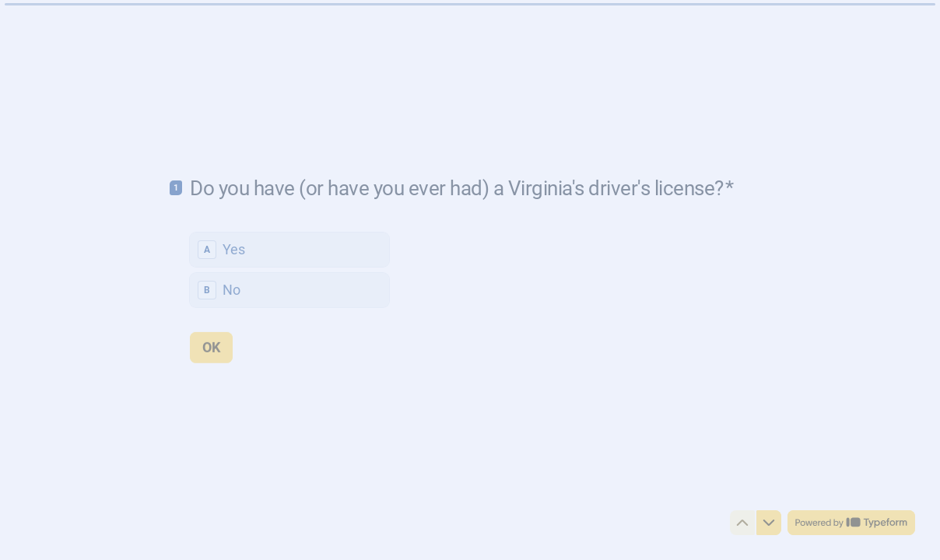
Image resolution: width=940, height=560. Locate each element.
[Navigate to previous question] (742, 523)
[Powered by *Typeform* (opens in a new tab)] (851, 523)
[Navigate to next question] (769, 523)
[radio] (289, 249)
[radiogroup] (289, 269)
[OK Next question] (211, 347)
